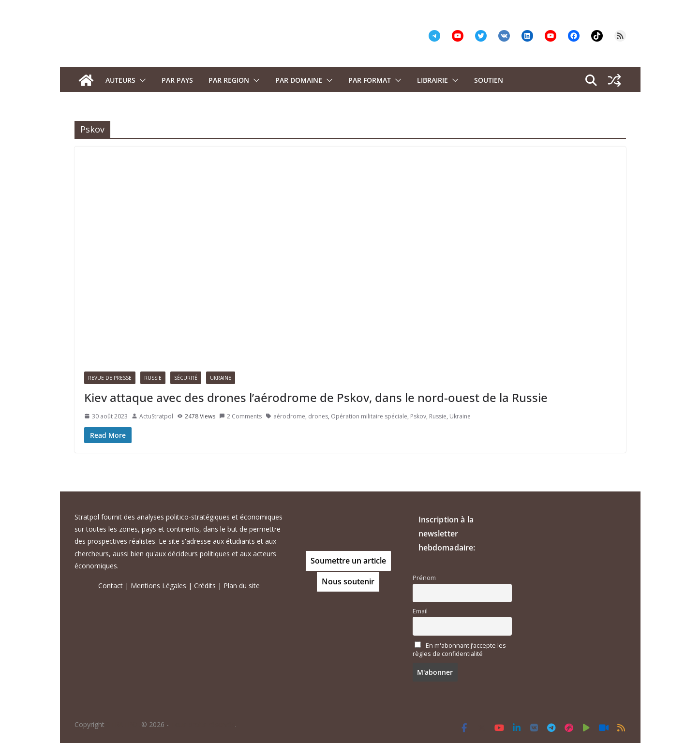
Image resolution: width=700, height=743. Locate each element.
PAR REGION (229, 80)
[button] (141, 80)
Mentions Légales (158, 586)
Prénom (424, 578)
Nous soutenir (348, 581)
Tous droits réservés (203, 724)
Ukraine (221, 378)
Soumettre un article (348, 561)
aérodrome (289, 416)
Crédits (205, 586)
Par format (370, 80)
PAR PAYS (177, 80)
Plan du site (242, 586)
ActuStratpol (156, 416)
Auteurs (120, 80)
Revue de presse (110, 378)
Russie (153, 378)
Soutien (489, 80)
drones (318, 416)
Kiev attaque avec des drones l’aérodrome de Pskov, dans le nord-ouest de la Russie (316, 397)
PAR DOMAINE (299, 80)
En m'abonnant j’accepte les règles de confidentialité (459, 650)
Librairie (432, 80)
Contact (111, 586)
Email (420, 611)
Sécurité (186, 378)
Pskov (418, 416)
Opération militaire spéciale (369, 416)
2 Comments (240, 416)
